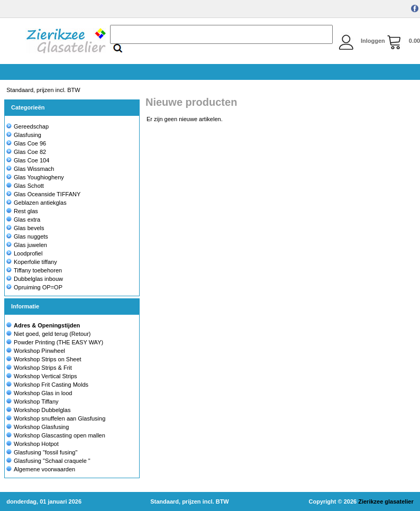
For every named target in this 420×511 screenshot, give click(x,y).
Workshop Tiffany (36, 401)
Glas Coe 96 (26, 143)
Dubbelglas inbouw (35, 279)
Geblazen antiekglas (36, 203)
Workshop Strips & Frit (43, 368)
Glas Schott (25, 186)
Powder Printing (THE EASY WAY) (58, 342)
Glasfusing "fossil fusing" (45, 452)
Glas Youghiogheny (35, 177)
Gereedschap (28, 126)
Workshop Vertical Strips (45, 376)
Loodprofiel (24, 253)
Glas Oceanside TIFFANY (43, 194)
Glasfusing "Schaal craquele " (52, 461)
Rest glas (22, 211)
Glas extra (23, 220)
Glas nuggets (27, 236)
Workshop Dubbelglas (42, 410)
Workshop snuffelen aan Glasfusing (60, 418)
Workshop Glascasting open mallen (60, 435)
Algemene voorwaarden (44, 469)
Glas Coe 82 (26, 152)
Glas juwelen (27, 245)
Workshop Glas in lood (43, 393)
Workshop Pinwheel (39, 351)
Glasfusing (24, 135)
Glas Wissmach (30, 169)
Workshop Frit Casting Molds (51, 385)
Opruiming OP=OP (34, 287)
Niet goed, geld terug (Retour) (52, 334)
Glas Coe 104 (28, 160)
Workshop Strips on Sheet (48, 359)
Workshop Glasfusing (41, 427)
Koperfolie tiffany (32, 262)
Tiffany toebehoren (34, 270)
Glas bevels (25, 228)
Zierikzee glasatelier (386, 501)
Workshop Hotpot (36, 444)
